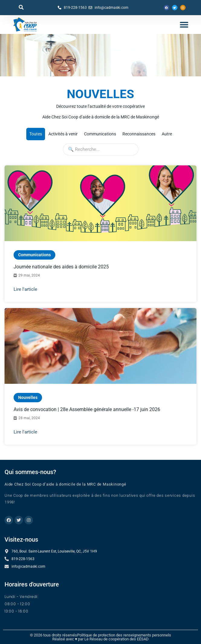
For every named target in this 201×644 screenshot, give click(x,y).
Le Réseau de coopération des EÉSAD (117, 639)
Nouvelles (35, 396)
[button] (21, 7)
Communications (34, 255)
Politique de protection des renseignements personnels (124, 635)
